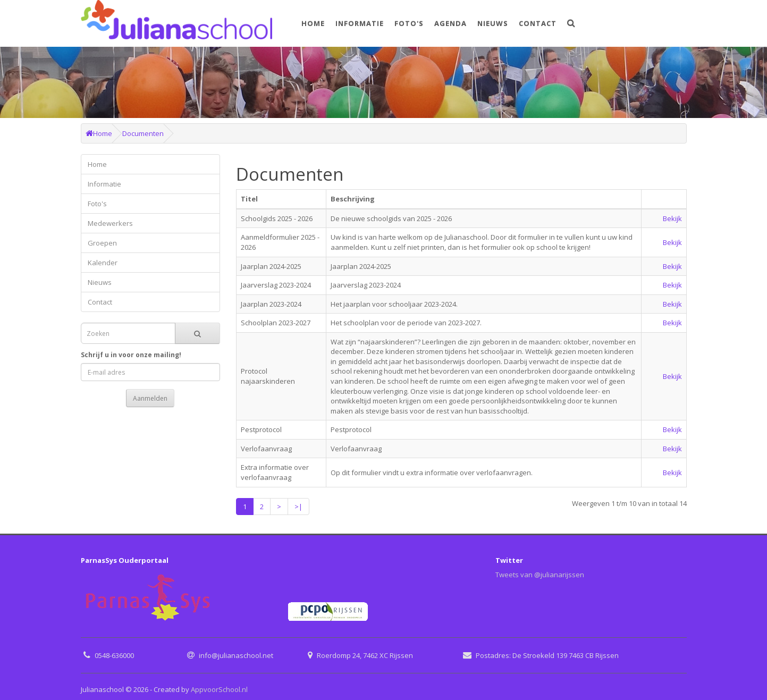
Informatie (360, 23)
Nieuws (493, 23)
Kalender (103, 263)
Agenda (450, 23)
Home (313, 23)
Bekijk (672, 218)
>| (298, 507)
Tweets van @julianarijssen (540, 575)
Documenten (143, 133)
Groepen (102, 243)
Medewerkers (110, 223)
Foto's (409, 23)
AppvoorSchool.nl (219, 689)
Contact (538, 23)
